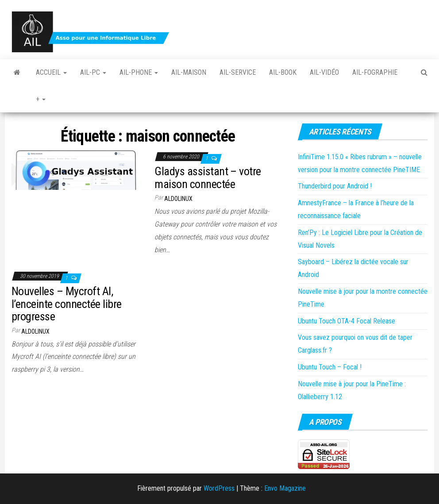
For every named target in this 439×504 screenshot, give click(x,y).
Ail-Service (238, 72)
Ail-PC (93, 72)
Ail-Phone (139, 72)
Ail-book (283, 72)
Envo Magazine (285, 488)
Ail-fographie (375, 72)
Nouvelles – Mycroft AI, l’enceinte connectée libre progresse (66, 304)
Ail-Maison (189, 72)
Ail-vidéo (324, 72)
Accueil (51, 72)
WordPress (219, 488)
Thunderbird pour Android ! (335, 186)
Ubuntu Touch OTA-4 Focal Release (347, 321)
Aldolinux (178, 199)
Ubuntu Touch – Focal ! (330, 367)
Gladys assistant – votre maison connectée (208, 178)
